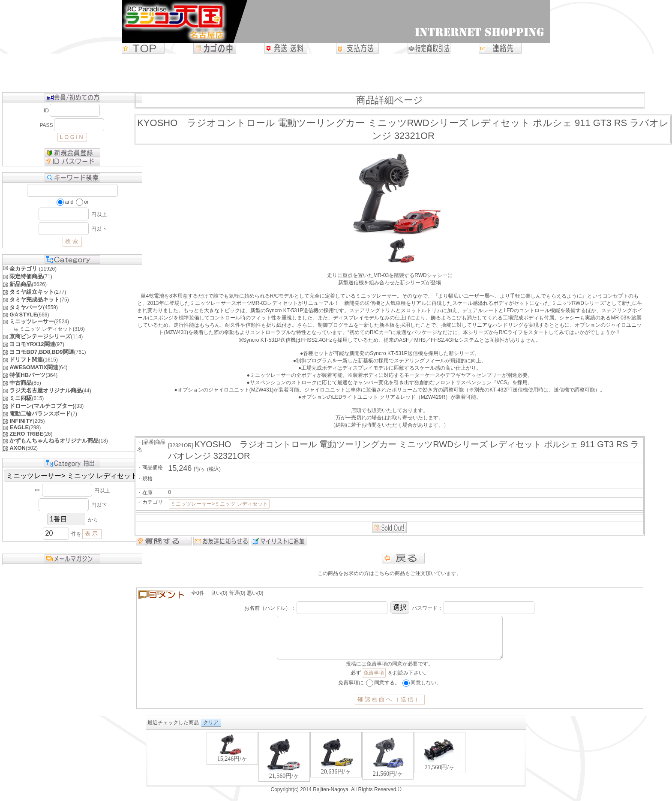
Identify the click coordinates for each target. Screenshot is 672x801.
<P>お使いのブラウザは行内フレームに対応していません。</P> (336, 766)
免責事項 (374, 681)
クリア (211, 731)
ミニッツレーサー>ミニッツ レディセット (219, 504)
